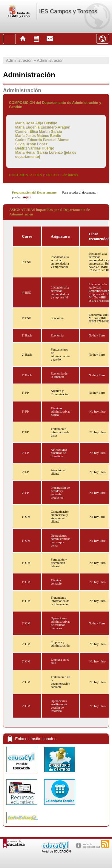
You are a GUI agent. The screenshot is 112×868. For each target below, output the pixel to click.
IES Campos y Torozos (68, 11)
